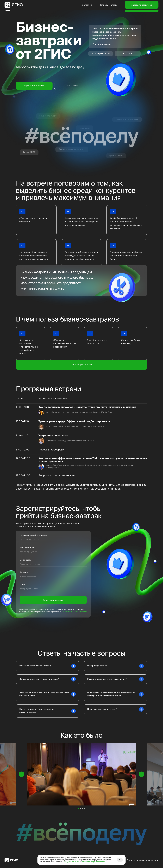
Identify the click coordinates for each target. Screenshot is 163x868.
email (22, 585)
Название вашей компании (33, 535)
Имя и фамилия (27, 548)
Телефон (24, 572)
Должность (25, 560)
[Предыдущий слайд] (22, 774)
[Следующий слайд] (141, 774)
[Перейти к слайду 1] (78, 809)
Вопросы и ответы (108, 8)
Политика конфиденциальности (142, 860)
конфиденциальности (71, 862)
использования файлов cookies (93, 862)
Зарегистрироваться (142, 8)
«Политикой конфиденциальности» (75, 612)
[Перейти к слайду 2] (80, 809)
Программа (86, 8)
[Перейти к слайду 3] (83, 809)
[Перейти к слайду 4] (85, 809)
